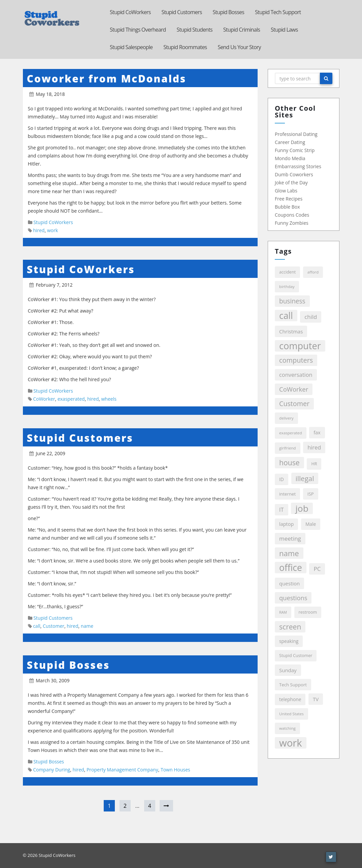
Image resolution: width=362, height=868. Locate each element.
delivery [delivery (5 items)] (286, 418)
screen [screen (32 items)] (290, 627)
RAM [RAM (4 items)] (283, 612)
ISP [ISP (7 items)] (310, 494)
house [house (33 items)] (289, 462)
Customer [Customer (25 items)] (294, 404)
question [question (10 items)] (289, 583)
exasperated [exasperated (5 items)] (290, 433)
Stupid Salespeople (131, 47)
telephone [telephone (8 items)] (290, 699)
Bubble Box (287, 207)
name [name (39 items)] (289, 553)
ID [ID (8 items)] (281, 479)
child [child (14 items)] (310, 317)
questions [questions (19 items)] (293, 598)
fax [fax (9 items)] (317, 432)
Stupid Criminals (242, 30)
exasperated (71, 399)
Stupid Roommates (185, 47)
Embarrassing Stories (298, 166)
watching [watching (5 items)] (287, 728)
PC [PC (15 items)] (317, 569)
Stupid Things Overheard (138, 30)
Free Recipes (288, 199)
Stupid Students (195, 30)
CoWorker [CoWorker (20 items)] (293, 389)
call (37, 626)
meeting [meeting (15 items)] (290, 538)
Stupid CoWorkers (130, 12)
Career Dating (290, 142)
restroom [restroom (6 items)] (307, 612)
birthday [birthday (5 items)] (287, 286)
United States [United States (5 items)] (291, 714)
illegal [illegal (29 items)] (304, 478)
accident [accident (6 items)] (287, 272)
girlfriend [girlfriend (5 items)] (287, 448)
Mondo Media (290, 158)
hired (39, 230)
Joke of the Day (291, 183)
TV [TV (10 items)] (315, 699)
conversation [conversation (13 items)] (295, 375)
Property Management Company (122, 770)
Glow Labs (286, 191)
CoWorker (44, 399)
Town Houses (175, 770)
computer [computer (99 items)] (300, 346)
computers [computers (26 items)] (296, 360)
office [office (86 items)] (290, 568)
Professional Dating (296, 134)
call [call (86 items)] (286, 316)
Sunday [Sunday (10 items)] (288, 670)
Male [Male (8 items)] (310, 524)
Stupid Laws (284, 30)
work (53, 230)
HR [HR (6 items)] (314, 464)
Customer (54, 626)
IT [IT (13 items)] (281, 510)
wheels (109, 399)
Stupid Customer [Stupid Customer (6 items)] (295, 656)
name (87, 626)
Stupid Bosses (228, 12)
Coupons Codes (292, 215)
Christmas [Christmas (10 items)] (291, 331)
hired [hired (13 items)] (314, 447)
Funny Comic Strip (294, 150)
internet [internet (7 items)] (287, 494)
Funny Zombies (291, 223)
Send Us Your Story (239, 47)
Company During (52, 770)
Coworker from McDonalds (107, 79)
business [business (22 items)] (292, 301)
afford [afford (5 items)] (313, 272)
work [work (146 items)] (290, 743)
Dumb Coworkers (294, 174)
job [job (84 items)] (302, 508)
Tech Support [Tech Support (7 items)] (293, 685)
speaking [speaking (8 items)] (288, 641)
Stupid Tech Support (278, 12)
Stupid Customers (182, 12)
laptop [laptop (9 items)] (286, 524)
